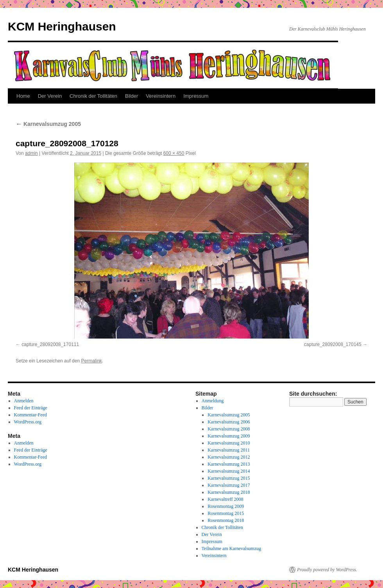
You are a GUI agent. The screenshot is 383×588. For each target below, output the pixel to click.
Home (23, 96)
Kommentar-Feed (30, 415)
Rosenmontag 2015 (226, 513)
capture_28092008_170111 (50, 344)
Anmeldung (213, 401)
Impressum (196, 96)
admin (31, 153)
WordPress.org (28, 422)
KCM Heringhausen (62, 26)
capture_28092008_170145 (333, 344)
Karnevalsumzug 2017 (229, 485)
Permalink (91, 361)
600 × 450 (174, 153)
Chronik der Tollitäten (93, 96)
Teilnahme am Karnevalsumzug (231, 549)
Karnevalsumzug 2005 (48, 124)
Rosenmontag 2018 (226, 520)
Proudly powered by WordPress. (327, 570)
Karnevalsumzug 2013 (229, 464)
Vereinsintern (161, 96)
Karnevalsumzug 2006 (229, 422)
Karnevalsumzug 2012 (229, 457)
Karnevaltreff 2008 (225, 499)
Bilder (132, 96)
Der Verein (50, 96)
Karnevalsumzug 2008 (229, 429)
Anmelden (24, 401)
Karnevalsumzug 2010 (229, 443)
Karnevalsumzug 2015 (229, 478)
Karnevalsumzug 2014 (229, 471)
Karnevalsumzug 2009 (229, 436)
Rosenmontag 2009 (226, 506)
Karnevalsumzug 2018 (229, 492)
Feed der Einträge (31, 408)
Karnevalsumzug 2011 (229, 450)
